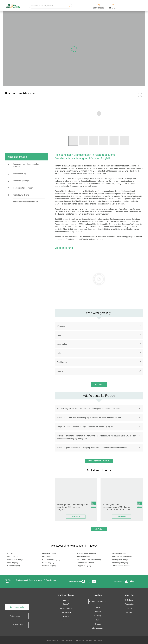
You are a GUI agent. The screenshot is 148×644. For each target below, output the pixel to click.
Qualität (66, 616)
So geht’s (66, 604)
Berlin (98, 608)
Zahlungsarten (66, 612)
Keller (59, 353)
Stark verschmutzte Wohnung (89, 560)
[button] (140, 95)
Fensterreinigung (49, 553)
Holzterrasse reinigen (16, 560)
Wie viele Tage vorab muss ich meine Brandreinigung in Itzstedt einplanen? (88, 409)
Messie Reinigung (49, 566)
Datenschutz (79, 640)
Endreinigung (13, 563)
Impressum (98, 640)
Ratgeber (129, 612)
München (98, 612)
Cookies (89, 640)
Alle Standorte (98, 628)
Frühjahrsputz (48, 556)
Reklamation (129, 604)
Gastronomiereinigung (51, 560)
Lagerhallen (62, 344)
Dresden (98, 624)
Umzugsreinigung (119, 553)
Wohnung (61, 326)
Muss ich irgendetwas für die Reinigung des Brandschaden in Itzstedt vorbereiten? (92, 448)
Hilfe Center (129, 600)
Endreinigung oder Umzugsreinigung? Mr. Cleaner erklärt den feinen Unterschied (117, 507)
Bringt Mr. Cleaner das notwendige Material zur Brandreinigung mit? (86, 427)
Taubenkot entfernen (85, 563)
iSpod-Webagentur (63, 621)
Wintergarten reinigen (121, 560)
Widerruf (69, 640)
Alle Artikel (99, 529)
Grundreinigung (14, 566)
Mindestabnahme (66, 608)
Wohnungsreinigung (120, 563)
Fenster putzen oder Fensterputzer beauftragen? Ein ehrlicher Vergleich (72, 507)
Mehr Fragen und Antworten (99, 461)
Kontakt (129, 608)
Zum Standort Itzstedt (121, 566)
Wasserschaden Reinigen (122, 556)
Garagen (60, 371)
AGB (62, 640)
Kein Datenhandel (52, 640)
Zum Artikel (76, 517)
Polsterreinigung (84, 556)
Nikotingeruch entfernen (87, 553)
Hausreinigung (48, 563)
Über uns (66, 600)
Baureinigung (13, 553)
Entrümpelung (13, 556)
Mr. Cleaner (10, 580)
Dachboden (62, 362)
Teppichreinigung (84, 566)
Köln (98, 620)
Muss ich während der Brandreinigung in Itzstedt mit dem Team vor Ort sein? (89, 418)
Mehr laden (99, 384)
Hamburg (98, 616)
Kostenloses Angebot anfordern (25, 202)
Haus (59, 335)
